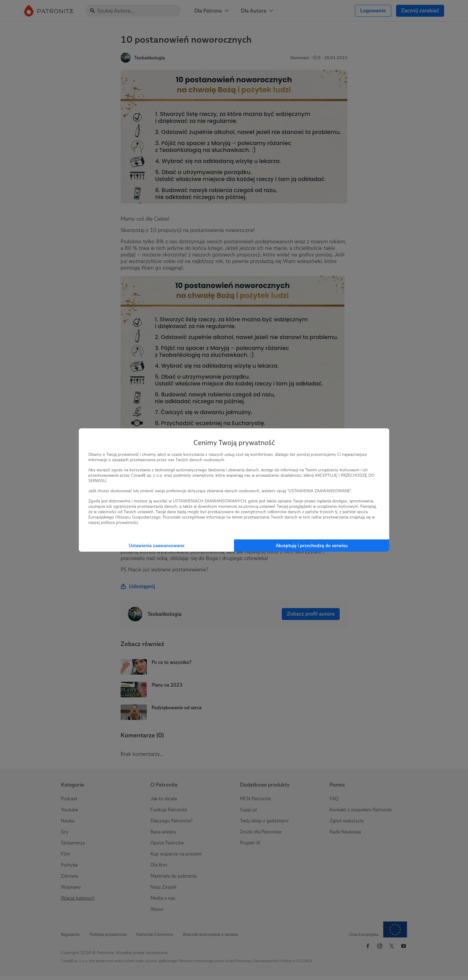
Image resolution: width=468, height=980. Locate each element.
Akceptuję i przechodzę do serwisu (312, 546)
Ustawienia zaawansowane (157, 546)
